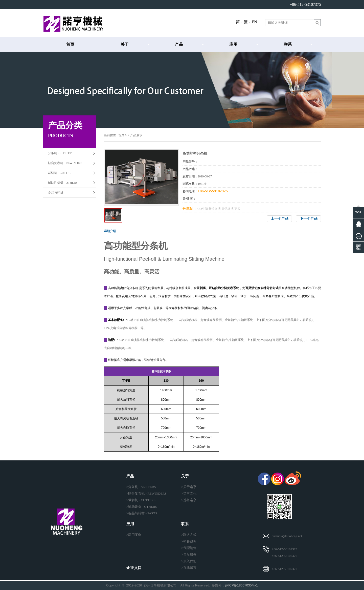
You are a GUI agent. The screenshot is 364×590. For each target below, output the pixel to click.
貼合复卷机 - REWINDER (65, 163)
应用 (233, 44)
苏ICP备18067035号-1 (241, 585)
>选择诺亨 (189, 500)
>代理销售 (189, 548)
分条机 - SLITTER (60, 153)
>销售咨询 (189, 541)
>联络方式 (189, 535)
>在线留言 (189, 568)
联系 (288, 44)
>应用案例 (134, 535)
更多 (237, 209)
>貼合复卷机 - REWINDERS (146, 493)
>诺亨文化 (189, 493)
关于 (125, 44)
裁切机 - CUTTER (60, 173)
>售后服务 (189, 554)
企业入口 (134, 568)
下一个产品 (309, 219)
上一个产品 (280, 219)
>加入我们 (189, 561)
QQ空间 (203, 209)
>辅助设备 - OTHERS (142, 507)
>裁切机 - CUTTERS (141, 500)
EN (254, 22)
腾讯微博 (227, 209)
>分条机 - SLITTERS (141, 487)
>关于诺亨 (189, 487)
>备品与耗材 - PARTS (142, 513)
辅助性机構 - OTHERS (63, 183)
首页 (70, 44)
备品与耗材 (56, 193)
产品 (179, 44)
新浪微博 (215, 209)
